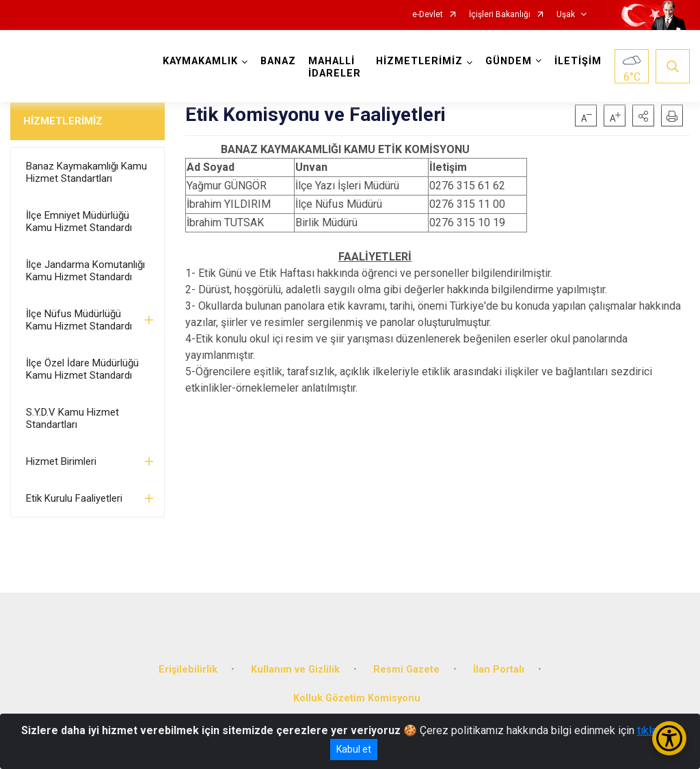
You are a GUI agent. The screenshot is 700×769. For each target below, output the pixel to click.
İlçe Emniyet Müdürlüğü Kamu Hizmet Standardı (79, 221)
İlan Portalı (499, 670)
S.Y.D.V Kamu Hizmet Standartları (72, 418)
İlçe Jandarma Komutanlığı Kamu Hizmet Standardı (85, 271)
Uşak (566, 15)
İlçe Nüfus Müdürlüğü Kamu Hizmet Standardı (79, 320)
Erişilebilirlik (188, 670)
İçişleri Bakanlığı (500, 15)
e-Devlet (428, 15)
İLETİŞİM (578, 61)
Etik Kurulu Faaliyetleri (74, 498)
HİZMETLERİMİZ (63, 121)
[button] (643, 116)
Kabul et (354, 749)
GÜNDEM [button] (509, 61)
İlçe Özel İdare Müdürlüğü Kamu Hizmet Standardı (82, 369)
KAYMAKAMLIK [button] (200, 61)
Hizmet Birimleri (61, 461)
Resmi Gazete (406, 670)
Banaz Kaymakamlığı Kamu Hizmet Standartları (86, 172)
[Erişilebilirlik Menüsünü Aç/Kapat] (669, 738)
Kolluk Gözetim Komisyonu (357, 698)
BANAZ (278, 61)
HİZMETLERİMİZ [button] (419, 61)
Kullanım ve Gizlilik (295, 670)
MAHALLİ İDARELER (335, 67)
